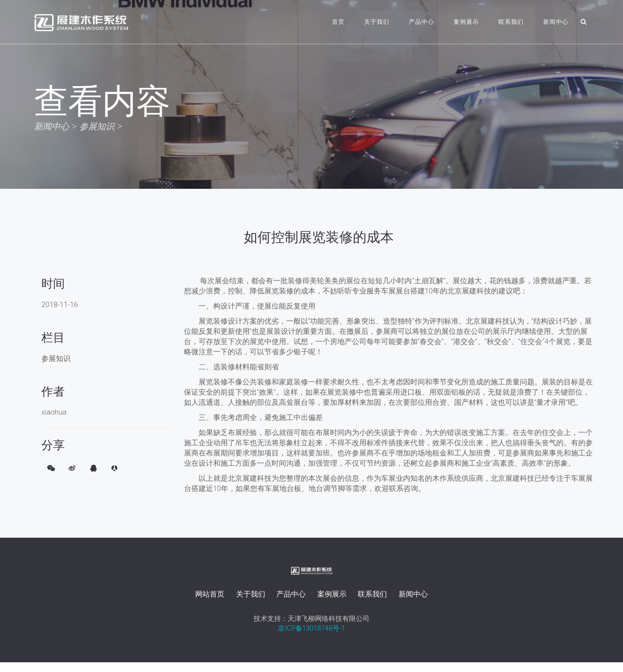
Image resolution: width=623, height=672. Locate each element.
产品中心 (421, 22)
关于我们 (377, 22)
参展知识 (97, 126)
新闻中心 (556, 22)
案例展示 (466, 22)
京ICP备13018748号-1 (311, 628)
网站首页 (210, 594)
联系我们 (511, 22)
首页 (338, 22)
